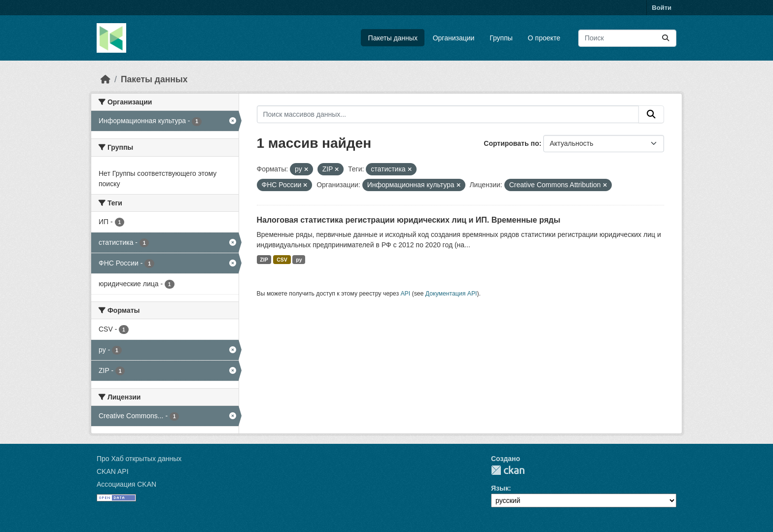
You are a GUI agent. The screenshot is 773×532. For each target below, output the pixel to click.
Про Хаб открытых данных (139, 459)
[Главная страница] (105, 79)
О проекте (544, 38)
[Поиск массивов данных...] (627, 38)
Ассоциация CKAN (126, 484)
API (405, 294)
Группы (501, 38)
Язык (500, 488)
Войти (662, 8)
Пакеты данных (393, 38)
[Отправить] (666, 38)
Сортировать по (511, 143)
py (299, 260)
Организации (454, 38)
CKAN (508, 470)
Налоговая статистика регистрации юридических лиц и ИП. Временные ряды (409, 220)
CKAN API (113, 471)
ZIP (264, 260)
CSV (282, 260)
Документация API (451, 294)
